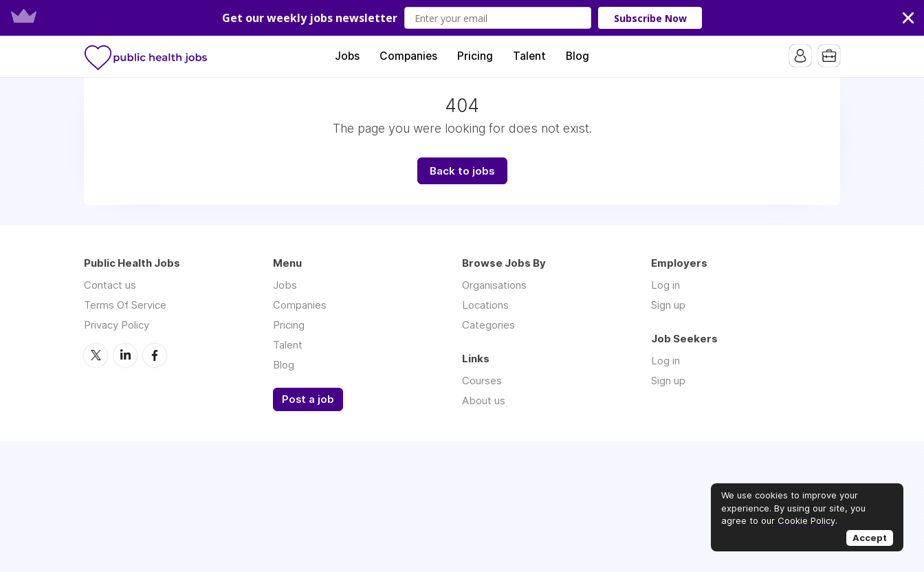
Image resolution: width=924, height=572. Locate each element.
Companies (408, 56)
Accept (870, 538)
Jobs (347, 56)
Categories (488, 325)
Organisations (494, 285)
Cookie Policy (806, 520)
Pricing (475, 56)
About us (484, 400)
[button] (462, 18)
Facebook (155, 355)
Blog (577, 56)
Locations (485, 305)
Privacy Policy (117, 325)
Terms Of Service (125, 305)
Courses (482, 381)
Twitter (96, 355)
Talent (529, 56)
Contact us (110, 285)
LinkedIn (125, 355)
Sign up (668, 305)
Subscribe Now (650, 18)
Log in (665, 285)
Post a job (308, 399)
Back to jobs (462, 171)
